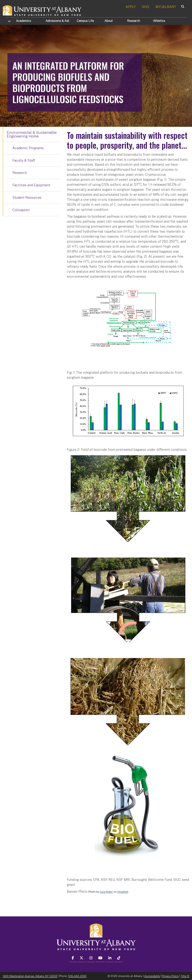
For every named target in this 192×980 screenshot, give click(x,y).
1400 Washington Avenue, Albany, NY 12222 (30, 976)
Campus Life (85, 21)
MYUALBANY (166, 7)
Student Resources (27, 198)
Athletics (159, 21)
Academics (23, 21)
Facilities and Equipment (31, 185)
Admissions (57, 21)
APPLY (131, 7)
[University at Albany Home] (42, 10)
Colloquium (21, 210)
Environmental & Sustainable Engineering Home (32, 134)
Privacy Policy (170, 976)
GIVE (146, 7)
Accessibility (152, 976)
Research (134, 21)
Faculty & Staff (24, 160)
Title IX (185, 976)
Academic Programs (28, 148)
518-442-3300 (77, 976)
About (109, 21)
